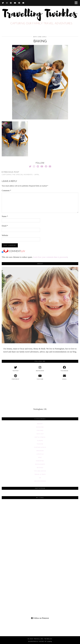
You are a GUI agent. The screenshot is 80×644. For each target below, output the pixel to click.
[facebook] (65, 369)
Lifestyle (40, 454)
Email (5, 226)
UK (40, 478)
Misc (40, 457)
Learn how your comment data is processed (50, 257)
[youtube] (40, 377)
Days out (40, 434)
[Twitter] (3, 3)
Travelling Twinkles (43, 639)
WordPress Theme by (40, 641)
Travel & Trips (40, 474)
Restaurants (40, 464)
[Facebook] (19, 3)
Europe (40, 441)
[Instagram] (7, 3)
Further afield (40, 447)
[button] (77, 3)
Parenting (40, 461)
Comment (6, 191)
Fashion (40, 444)
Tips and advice (40, 471)
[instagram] (40, 369)
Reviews (40, 468)
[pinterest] (15, 377)
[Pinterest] (11, 3)
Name (5, 216)
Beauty (40, 424)
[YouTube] (15, 3)
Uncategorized (40, 481)
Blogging (40, 427)
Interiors (40, 451)
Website (5, 235)
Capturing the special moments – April (21, 173)
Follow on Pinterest (40, 618)
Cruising (40, 430)
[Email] (23, 3)
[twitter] (15, 369)
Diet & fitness (40, 437)
